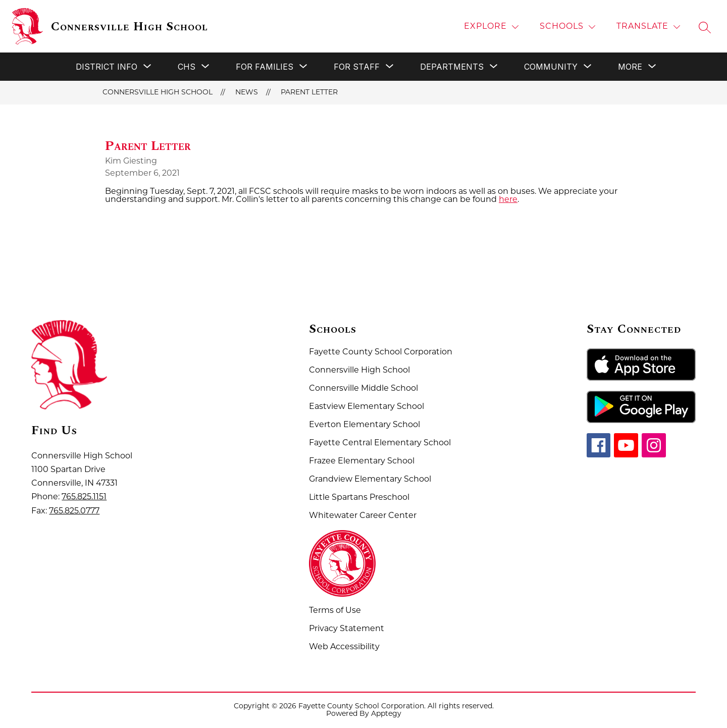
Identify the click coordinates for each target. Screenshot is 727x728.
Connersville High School (158, 93)
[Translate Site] (648, 27)
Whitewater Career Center (363, 516)
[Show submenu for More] (630, 67)
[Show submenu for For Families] (265, 67)
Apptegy (386, 714)
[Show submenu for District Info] (107, 67)
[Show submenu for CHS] (187, 67)
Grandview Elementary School (370, 480)
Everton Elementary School (365, 425)
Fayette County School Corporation (381, 352)
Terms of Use (335, 611)
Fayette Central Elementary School (380, 443)
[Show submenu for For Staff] (357, 67)
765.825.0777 (74, 511)
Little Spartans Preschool (359, 498)
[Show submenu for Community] (551, 67)
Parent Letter (309, 93)
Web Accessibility (344, 647)
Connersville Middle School (363, 389)
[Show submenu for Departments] (452, 67)
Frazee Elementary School (362, 461)
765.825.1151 (84, 497)
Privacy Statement (347, 629)
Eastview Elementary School (367, 407)
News (247, 93)
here (508, 200)
